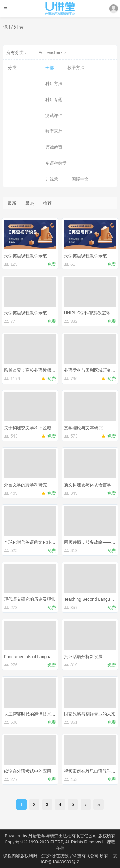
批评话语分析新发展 (83, 657)
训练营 (52, 179)
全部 (50, 68)
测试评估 (54, 115)
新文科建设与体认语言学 (88, 485)
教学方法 (76, 68)
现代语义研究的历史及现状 (30, 599)
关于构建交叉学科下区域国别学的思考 (40, 428)
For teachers (53, 52)
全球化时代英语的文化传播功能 (34, 542)
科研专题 (54, 99)
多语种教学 (56, 163)
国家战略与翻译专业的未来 (90, 714)
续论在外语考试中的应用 (28, 771)
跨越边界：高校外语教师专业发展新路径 (43, 370)
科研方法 (54, 83)
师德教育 (54, 147)
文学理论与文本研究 (83, 428)
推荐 (47, 203)
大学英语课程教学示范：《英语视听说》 (43, 256)
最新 (12, 203)
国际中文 (80, 179)
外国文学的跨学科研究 (25, 485)
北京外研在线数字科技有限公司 (69, 856)
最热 (30, 203)
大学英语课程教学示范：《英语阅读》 (40, 313)
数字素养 (54, 131)
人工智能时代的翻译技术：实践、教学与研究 (47, 714)
